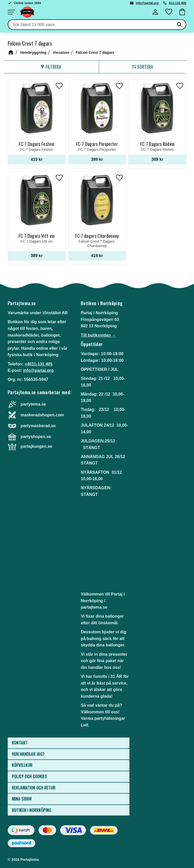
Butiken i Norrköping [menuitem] (32, 810)
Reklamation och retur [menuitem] (34, 788)
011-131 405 (178, 3)
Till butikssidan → (98, 335)
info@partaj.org (147, 3)
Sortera (145, 67)
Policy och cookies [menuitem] (29, 776)
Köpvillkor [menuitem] (22, 765)
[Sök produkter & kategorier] (91, 25)
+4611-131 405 (38, 364)
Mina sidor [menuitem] (22, 799)
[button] (11, 12)
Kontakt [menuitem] (20, 743)
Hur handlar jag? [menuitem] (28, 754)
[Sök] (179, 25)
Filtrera (53, 67)
